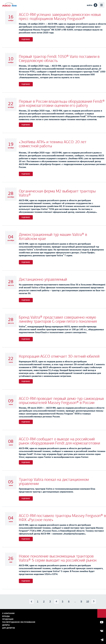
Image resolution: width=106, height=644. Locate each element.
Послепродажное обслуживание (19, 622)
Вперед (94, 602)
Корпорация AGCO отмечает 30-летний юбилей (59, 356)
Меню (102, 5)
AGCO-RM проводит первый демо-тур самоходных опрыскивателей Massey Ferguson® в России (61, 401)
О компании (8, 613)
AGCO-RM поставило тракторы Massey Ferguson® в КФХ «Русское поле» (62, 518)
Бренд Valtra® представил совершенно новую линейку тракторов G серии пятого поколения (58, 319)
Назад (32, 602)
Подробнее (26, 39)
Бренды (6, 616)
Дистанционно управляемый (43, 279)
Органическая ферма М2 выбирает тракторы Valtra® (57, 193)
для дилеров (8, 628)
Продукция (8, 619)
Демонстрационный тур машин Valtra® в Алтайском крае (53, 237)
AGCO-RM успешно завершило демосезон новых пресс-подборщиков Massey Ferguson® (60, 17)
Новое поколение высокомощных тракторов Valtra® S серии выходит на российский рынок (58, 558)
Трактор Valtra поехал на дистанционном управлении (54, 482)
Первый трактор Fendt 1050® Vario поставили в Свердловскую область (59, 59)
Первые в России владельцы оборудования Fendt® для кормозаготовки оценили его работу (62, 103)
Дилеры (6, 625)
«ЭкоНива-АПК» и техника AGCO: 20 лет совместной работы (53, 144)
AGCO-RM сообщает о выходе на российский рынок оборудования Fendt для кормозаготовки (59, 441)
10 (88, 601)
